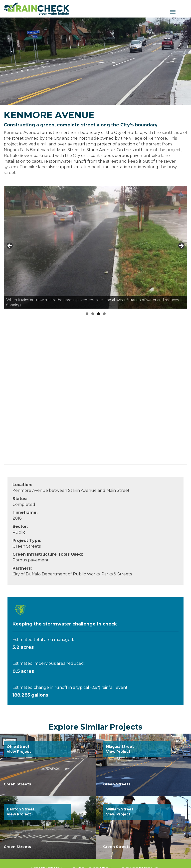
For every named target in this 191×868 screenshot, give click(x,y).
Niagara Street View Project (120, 749)
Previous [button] (10, 246)
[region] (95, 247)
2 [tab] (93, 314)
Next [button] (181, 246)
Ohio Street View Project (19, 749)
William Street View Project (120, 812)
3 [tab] (98, 314)
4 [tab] (104, 314)
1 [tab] (87, 314)
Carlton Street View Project (21, 812)
